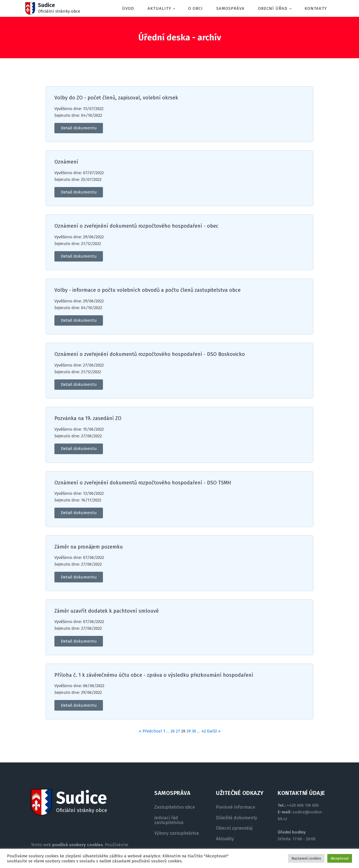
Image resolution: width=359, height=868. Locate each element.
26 (173, 731)
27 (178, 731)
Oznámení (66, 162)
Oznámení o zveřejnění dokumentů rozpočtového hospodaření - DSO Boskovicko (150, 354)
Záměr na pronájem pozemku (89, 547)
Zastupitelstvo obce (175, 807)
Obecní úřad (273, 8)
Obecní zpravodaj (234, 828)
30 (194, 731)
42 (204, 731)
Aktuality (159, 8)
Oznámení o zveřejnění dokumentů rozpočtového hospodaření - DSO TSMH (143, 483)
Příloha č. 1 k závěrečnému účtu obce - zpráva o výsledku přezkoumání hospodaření (154, 675)
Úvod (128, 8)
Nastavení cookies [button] (306, 858)
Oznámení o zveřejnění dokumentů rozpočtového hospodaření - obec (136, 226)
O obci (195, 8)
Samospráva (230, 8)
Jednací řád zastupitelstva (169, 820)
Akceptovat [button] (340, 858)
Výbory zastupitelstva (177, 833)
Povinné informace (236, 807)
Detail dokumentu (79, 128)
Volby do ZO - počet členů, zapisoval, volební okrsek (116, 98)
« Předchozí (150, 731)
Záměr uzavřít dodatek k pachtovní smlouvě (107, 611)
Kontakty (316, 8)
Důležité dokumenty (237, 818)
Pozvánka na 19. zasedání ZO (88, 418)
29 (189, 731)
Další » (214, 731)
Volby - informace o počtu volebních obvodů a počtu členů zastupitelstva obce (148, 290)
